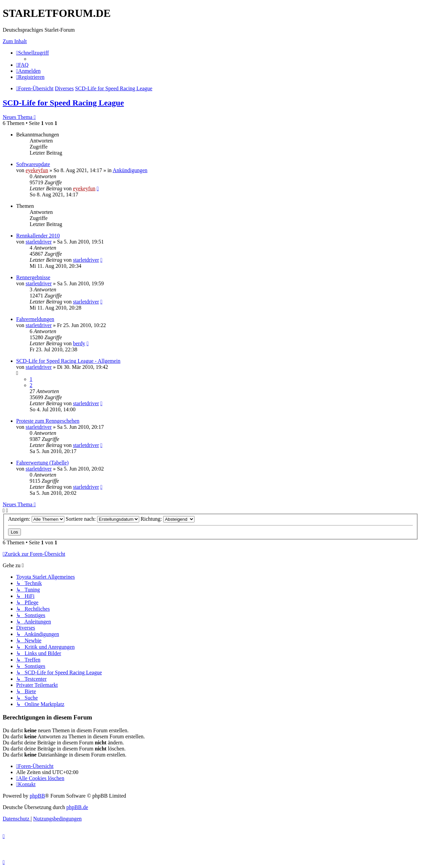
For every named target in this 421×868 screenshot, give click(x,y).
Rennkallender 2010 (38, 236)
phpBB (37, 796)
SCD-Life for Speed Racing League (63, 103)
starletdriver (39, 242)
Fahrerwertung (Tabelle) (42, 463)
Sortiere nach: (102, 519)
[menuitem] (22, 65)
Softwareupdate (33, 164)
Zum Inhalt (15, 41)
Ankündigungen (130, 170)
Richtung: (168, 519)
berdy (79, 343)
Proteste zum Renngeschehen (48, 421)
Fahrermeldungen (35, 319)
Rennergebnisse (33, 277)
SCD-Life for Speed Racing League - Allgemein (68, 361)
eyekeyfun (37, 170)
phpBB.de (77, 807)
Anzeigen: (36, 519)
